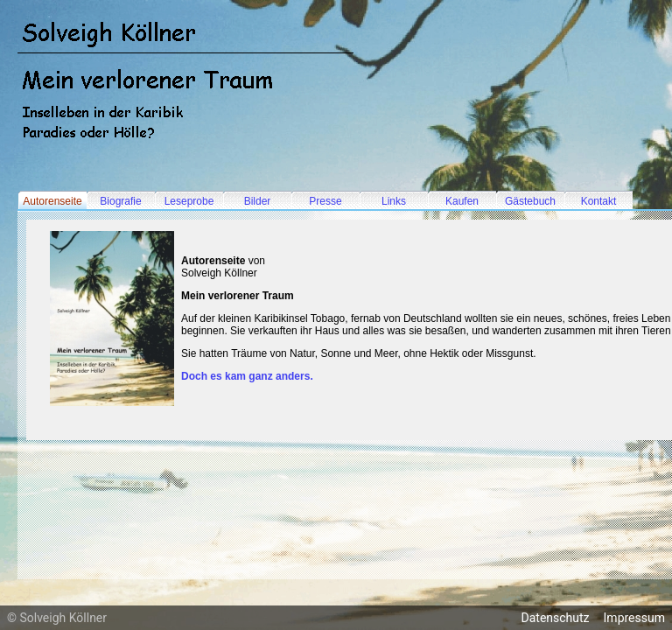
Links (394, 201)
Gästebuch (530, 201)
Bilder (258, 201)
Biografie (120, 201)
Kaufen (462, 201)
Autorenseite (52, 201)
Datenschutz (556, 618)
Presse (325, 201)
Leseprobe (189, 201)
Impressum (634, 618)
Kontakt (599, 201)
